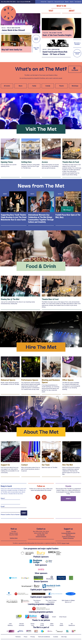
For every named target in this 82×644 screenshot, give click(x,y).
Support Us (50, 2)
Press (26, 637)
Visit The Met (41, 129)
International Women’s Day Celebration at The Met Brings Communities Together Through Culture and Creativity (41, 218)
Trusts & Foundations (68, 537)
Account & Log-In (59, 2)
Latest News (36, 39)
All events (7, 86)
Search (72, 2)
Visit (51, 11)
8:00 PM (17, 28)
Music (21, 86)
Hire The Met (36, 48)
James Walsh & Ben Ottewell (13, 30)
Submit (24, 513)
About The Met (41, 432)
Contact (24, 465)
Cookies (56, 637)
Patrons (68, 535)
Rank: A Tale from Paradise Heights (57, 35)
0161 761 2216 (44, 531)
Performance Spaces (30, 380)
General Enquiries (41, 537)
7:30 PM (59, 33)
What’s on (61, 6)
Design (64, 543)
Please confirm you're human (10, 514)
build (68, 543)
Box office (8, 2)
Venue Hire (44, 2)
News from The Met (41, 186)
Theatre (61, 86)
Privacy (33, 637)
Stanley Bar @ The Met (10, 299)
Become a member (77, 44)
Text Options (78, 2)
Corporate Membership (68, 533)
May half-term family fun (12, 50)
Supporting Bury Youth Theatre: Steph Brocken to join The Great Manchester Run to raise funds (14, 217)
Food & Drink (41, 266)
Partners (18, 637)
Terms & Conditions (44, 637)
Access (45, 162)
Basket (67, 2)
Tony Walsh (61, 624)
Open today (24, 2)
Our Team (46, 465)
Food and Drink (77, 53)
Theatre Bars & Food (71, 162)
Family (34, 86)
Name (3, 498)
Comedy (48, 86)
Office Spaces (68, 380)
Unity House (63, 617)
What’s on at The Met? (41, 69)
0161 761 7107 (43, 533)
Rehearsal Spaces (8, 380)
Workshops (75, 86)
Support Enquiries (68, 538)
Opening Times (7, 162)
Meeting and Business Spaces (51, 381)
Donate (68, 499)
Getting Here (26, 162)
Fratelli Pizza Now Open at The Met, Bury (68, 216)
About (72, 11)
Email (3, 506)
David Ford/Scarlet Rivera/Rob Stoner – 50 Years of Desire (55, 53)
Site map (64, 637)
